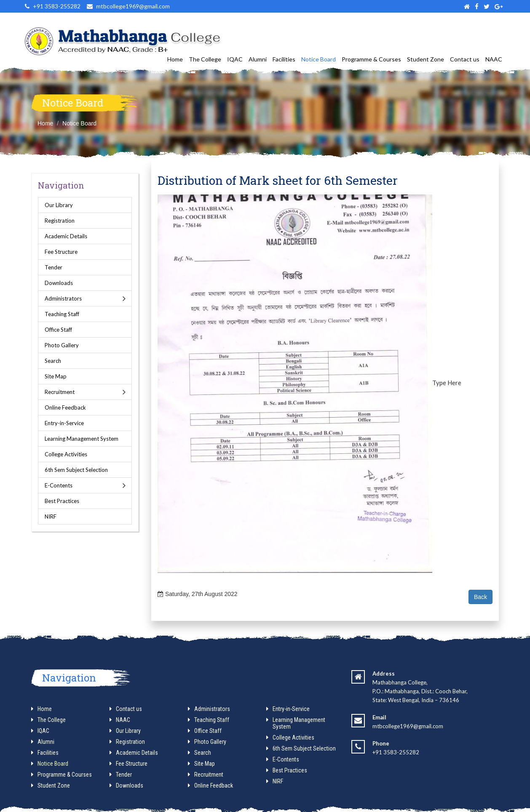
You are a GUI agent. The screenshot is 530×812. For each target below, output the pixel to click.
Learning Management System (82, 439)
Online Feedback (65, 407)
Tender (54, 267)
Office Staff (58, 330)
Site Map (56, 376)
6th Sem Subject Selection (76, 470)
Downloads (59, 283)
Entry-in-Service (64, 423)
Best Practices (62, 501)
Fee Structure (61, 252)
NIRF (51, 516)
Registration (60, 221)
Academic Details (66, 236)
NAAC (494, 59)
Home (175, 59)
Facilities (284, 59)
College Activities (66, 454)
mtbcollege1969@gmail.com (408, 726)
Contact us (465, 59)
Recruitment (60, 392)
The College (205, 59)
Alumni (258, 59)
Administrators (63, 298)
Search (53, 361)
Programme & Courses (371, 59)
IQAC (235, 59)
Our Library (59, 205)
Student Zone (426, 59)
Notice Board (319, 59)
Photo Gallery (62, 345)
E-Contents (59, 485)
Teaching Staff (62, 314)
